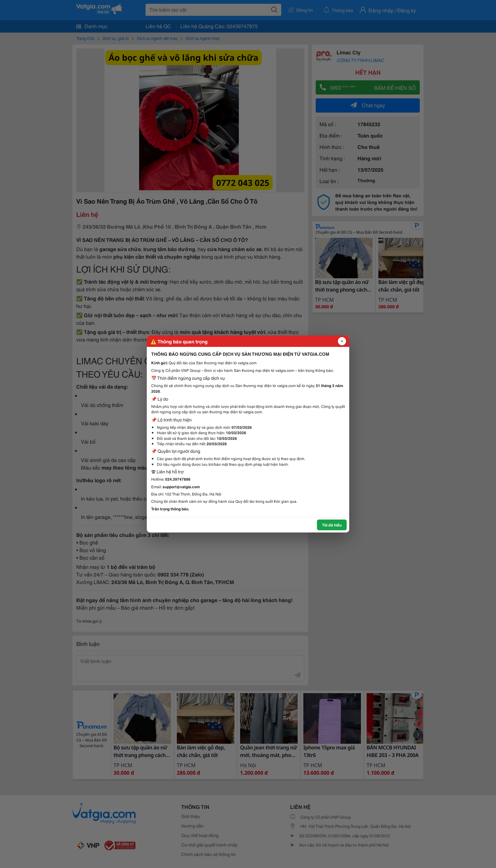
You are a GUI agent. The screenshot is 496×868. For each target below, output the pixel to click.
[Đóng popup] (342, 341)
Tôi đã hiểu (332, 525)
